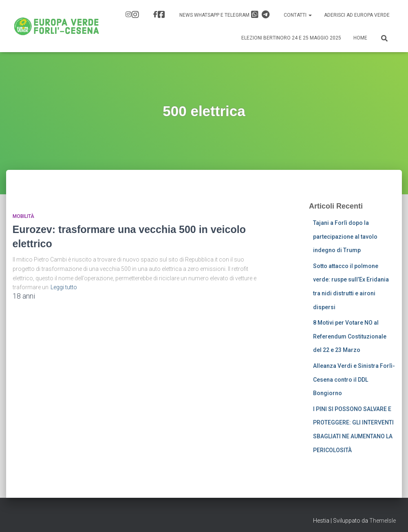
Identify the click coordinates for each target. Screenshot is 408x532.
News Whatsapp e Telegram (225, 15)
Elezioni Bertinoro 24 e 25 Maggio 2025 (291, 38)
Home (360, 38)
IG (135, 15)
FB (161, 15)
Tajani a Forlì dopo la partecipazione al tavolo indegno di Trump (345, 236)
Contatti (298, 15)
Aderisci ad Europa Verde (357, 15)
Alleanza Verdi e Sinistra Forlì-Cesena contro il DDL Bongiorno (354, 379)
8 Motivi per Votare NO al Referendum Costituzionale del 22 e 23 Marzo (350, 336)
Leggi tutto (64, 287)
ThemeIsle (383, 521)
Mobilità (23, 216)
